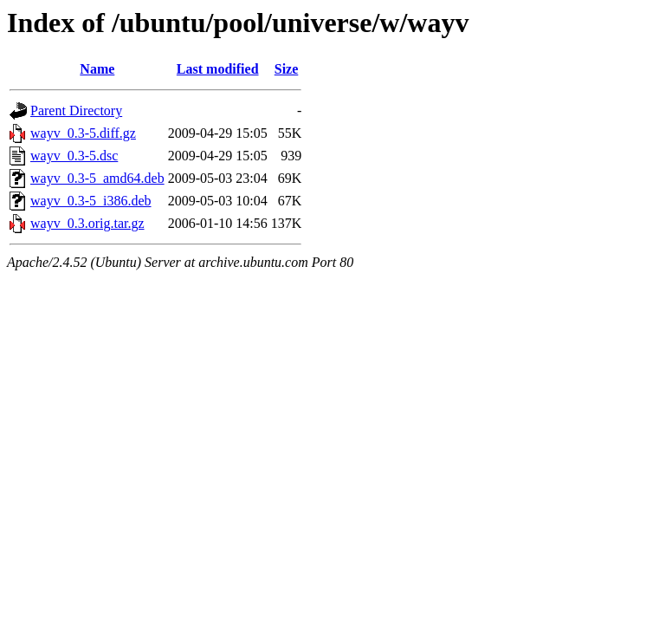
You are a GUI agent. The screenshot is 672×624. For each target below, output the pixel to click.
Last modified (218, 69)
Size (287, 69)
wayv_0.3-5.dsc (74, 156)
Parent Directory (76, 110)
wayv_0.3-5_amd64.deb (97, 178)
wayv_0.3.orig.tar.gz (87, 223)
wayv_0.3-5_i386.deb (91, 201)
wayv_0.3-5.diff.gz (83, 133)
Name (97, 69)
